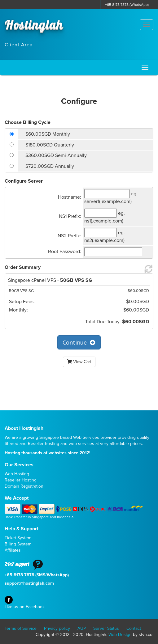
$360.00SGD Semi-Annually (56, 155)
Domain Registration (24, 486)
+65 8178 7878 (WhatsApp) (127, 5)
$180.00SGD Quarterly (50, 145)
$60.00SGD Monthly (48, 134)
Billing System (18, 544)
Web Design (120, 635)
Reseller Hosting (21, 480)
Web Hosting (17, 474)
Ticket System (18, 538)
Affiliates (13, 550)
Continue (79, 342)
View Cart (79, 362)
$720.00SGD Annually (50, 166)
